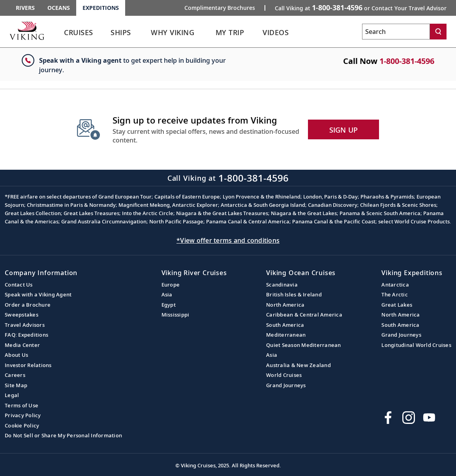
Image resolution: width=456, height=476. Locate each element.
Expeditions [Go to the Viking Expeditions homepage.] (101, 8)
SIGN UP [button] (344, 130)
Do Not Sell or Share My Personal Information (63, 435)
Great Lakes (397, 305)
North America (285, 305)
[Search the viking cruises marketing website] (396, 32)
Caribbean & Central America (304, 315)
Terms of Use (22, 405)
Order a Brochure (28, 305)
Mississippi (175, 315)
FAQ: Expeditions (26, 335)
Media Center (22, 345)
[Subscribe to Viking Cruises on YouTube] (429, 418)
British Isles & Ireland (294, 294)
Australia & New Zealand (298, 365)
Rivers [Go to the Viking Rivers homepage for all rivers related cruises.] (25, 8)
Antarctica (395, 285)
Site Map (16, 385)
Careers (15, 375)
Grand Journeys (286, 385)
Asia (167, 294)
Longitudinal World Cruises (416, 345)
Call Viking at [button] (361, 7)
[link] (79, 35)
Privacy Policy (23, 415)
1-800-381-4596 (407, 61)
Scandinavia (282, 285)
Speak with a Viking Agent (38, 294)
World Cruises (284, 375)
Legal (12, 395)
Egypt (169, 305)
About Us (16, 355)
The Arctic (395, 294)
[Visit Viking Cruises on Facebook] (388, 418)
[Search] (438, 32)
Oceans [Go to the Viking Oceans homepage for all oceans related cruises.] (59, 8)
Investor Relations (28, 365)
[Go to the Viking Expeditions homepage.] (27, 30)
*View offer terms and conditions (228, 240)
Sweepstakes (22, 315)
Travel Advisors (25, 325)
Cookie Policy (22, 425)
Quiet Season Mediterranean (304, 345)
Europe (171, 285)
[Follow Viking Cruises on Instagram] (409, 418)
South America (285, 325)
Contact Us (19, 285)
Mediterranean (286, 335)
